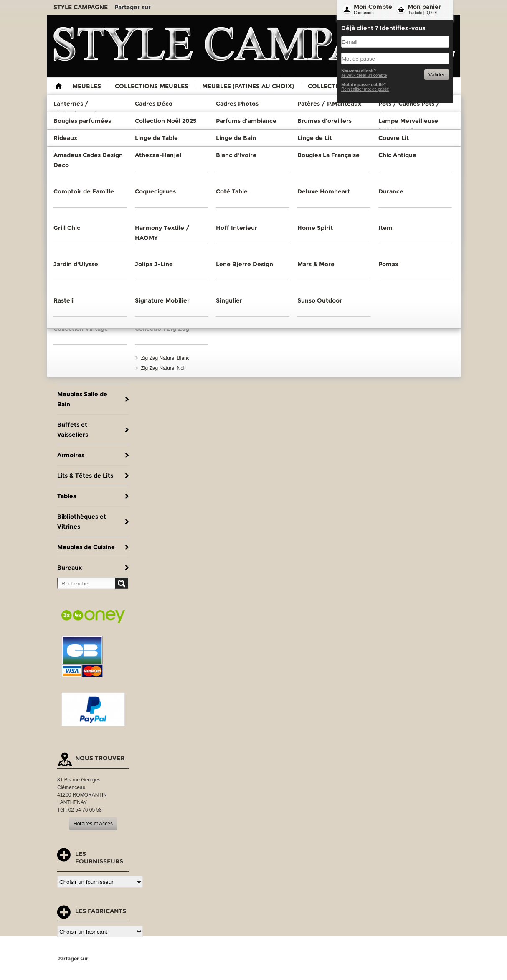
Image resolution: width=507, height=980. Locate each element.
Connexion (364, 13)
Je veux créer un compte (364, 75)
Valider (437, 75)
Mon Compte (373, 7)
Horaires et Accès (93, 824)
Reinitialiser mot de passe (365, 89)
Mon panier (424, 7)
